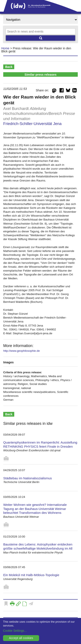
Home (5, 48)
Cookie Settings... (15, 631)
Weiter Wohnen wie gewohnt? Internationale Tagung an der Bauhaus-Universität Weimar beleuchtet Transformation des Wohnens (35, 509)
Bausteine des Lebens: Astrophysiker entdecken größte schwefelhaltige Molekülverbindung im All (38, 546)
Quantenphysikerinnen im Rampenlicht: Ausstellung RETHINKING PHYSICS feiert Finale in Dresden (40, 444)
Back (9, 67)
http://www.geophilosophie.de (21, 351)
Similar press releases (41, 75)
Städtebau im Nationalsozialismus (28, 478)
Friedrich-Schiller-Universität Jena (32, 124)
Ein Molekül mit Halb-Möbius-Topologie (31, 575)
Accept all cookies (21, 638)
